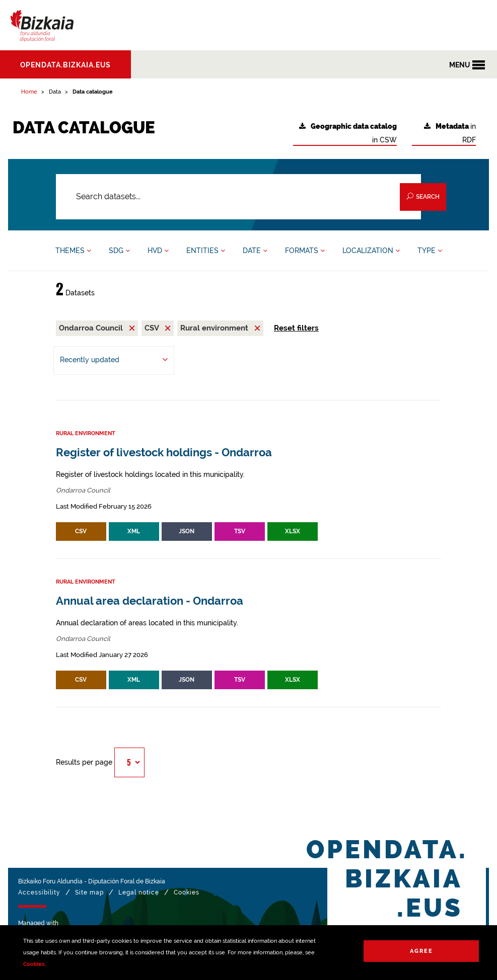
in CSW (348, 133)
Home (29, 92)
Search (423, 196)
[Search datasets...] (239, 197)
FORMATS (305, 251)
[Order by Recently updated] (114, 360)
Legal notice (139, 892)
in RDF (450, 133)
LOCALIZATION (371, 251)
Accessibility (39, 892)
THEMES (73, 251)
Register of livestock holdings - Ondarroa (164, 453)
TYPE (430, 251)
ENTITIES (206, 251)
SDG (119, 251)
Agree (421, 951)
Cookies (34, 964)
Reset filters (296, 328)
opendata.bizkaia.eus (65, 65)
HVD (158, 251)
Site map (89, 892)
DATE (255, 251)
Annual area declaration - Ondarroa (150, 601)
